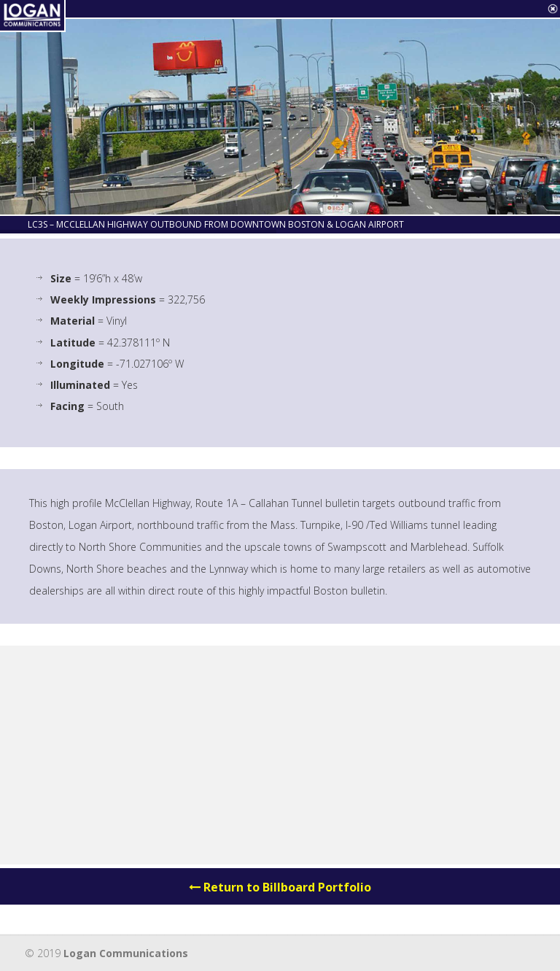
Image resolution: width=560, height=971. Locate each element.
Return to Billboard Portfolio (280, 887)
